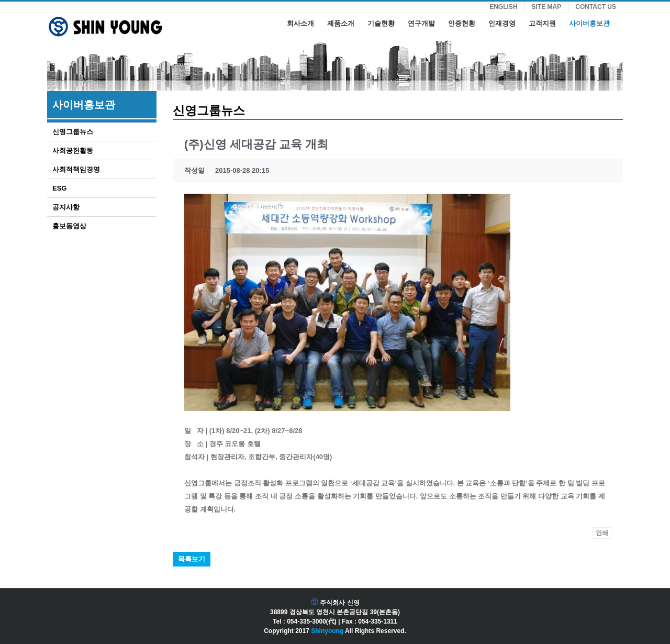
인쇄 (602, 533)
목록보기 (192, 559)
